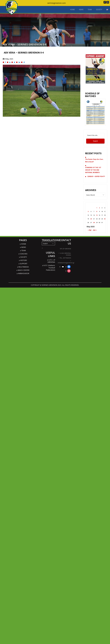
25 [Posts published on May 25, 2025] (105, 219)
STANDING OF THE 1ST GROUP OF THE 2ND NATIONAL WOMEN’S (93, 170)
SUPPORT (24, 264)
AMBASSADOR (24, 273)
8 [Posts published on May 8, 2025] (97, 212)
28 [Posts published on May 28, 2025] (94, 223)
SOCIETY (99, 10)
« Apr (90, 230)
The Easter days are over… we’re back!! (95, 161)
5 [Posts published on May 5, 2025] (88, 212)
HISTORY (24, 260)
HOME (72, 10)
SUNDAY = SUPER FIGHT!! (96, 176)
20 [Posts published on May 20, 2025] (91, 219)
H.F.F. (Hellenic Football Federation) (49, 268)
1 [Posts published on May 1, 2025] (97, 208)
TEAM (90, 10)
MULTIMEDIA (24, 267)
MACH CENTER (24, 270)
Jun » (95, 230)
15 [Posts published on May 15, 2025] (97, 215)
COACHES (24, 254)
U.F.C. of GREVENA (51, 261)
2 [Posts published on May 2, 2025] (99, 208)
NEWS (81, 10)
